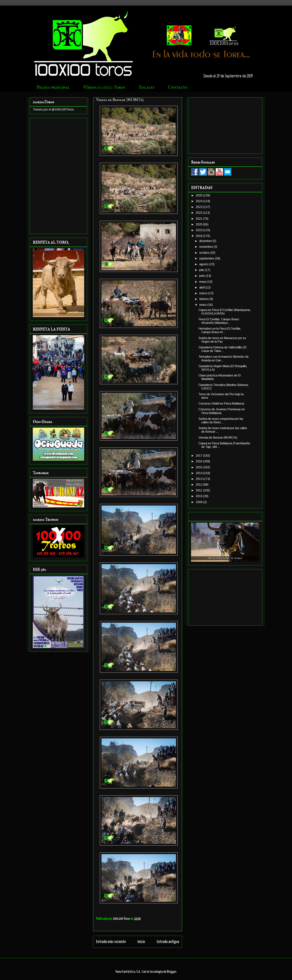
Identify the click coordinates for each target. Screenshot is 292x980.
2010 (199, 496)
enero (203, 305)
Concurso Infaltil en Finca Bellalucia (221, 404)
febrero (204, 299)
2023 (199, 207)
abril (202, 287)
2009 (199, 502)
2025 (199, 195)
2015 (199, 467)
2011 (199, 490)
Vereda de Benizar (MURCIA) (218, 438)
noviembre (206, 247)
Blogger (172, 972)
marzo (204, 293)
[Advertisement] (58, 175)
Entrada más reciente (111, 942)
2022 (199, 213)
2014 (199, 473)
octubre (205, 253)
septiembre (207, 258)
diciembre (206, 241)
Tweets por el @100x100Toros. (54, 109)
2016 (199, 461)
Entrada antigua (168, 942)
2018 (199, 236)
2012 (199, 485)
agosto (204, 264)
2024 (199, 201)
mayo (203, 282)
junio (203, 276)
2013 (199, 479)
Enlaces (147, 87)
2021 (199, 219)
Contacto (178, 87)
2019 (199, 230)
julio (202, 270)
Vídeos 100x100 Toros (104, 87)
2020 (199, 224)
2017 (199, 456)
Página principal (53, 87)
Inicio (141, 942)
